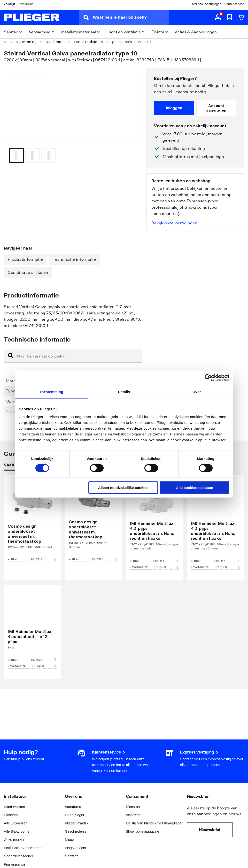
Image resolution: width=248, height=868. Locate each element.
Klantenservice (234, 4)
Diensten (11, 815)
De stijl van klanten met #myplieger (154, 823)
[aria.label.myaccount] (218, 17)
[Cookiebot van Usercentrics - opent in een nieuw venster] (208, 378)
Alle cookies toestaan (195, 487)
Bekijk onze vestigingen (174, 223)
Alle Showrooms (17, 831)
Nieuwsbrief (210, 830)
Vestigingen (213, 4)
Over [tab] (197, 392)
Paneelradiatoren (88, 42)
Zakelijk (9, 4)
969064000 (44, 666)
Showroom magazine (143, 831)
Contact (71, 856)
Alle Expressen (16, 823)
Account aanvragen (216, 108)
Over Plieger (75, 815)
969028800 (227, 567)
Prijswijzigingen (16, 864)
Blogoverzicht (76, 848)
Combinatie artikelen (28, 272)
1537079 (44, 660)
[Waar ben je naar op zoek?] (131, 17)
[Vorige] (133, 155)
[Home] (5, 42)
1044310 (105, 559)
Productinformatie (25, 259)
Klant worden (14, 807)
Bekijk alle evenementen (23, 848)
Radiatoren (55, 42)
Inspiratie (133, 815)
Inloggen (174, 108)
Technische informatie (74, 259)
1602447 (227, 561)
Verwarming (26, 42)
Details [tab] (124, 392)
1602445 (166, 561)
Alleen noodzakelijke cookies (123, 487)
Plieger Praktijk (77, 823)
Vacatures (73, 807)
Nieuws (71, 840)
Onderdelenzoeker (19, 856)
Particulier (26, 4)
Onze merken (15, 840)
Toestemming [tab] (51, 392)
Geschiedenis (76, 831)
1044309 (44, 559)
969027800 (166, 567)
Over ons (197, 4)
